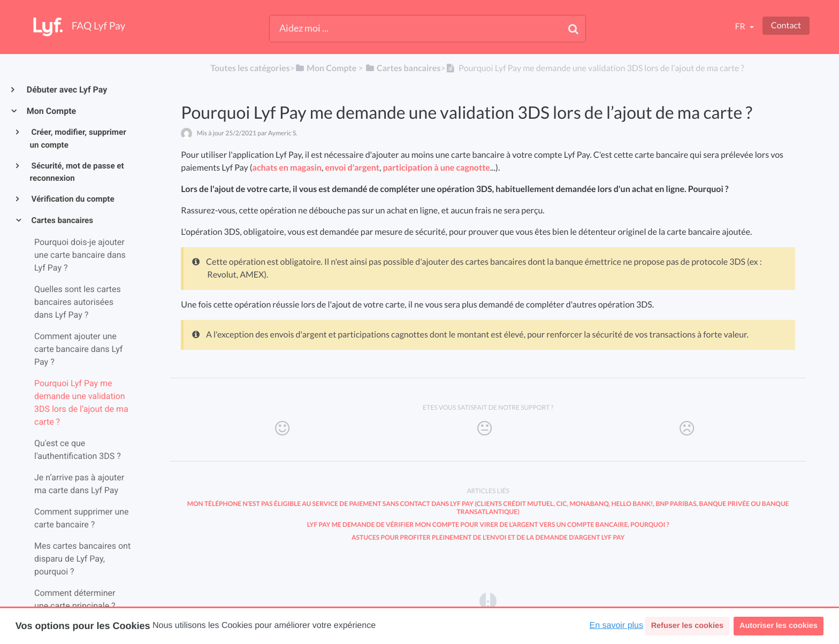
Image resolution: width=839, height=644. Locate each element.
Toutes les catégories (250, 68)
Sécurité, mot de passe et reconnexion (77, 172)
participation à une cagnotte (437, 168)
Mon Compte (51, 111)
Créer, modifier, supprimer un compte (78, 139)
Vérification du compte (72, 199)
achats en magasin (287, 168)
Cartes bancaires (62, 220)
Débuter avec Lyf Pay (66, 90)
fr (741, 26)
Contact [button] (786, 25)
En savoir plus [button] (617, 626)
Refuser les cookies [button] (687, 626)
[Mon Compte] (326, 68)
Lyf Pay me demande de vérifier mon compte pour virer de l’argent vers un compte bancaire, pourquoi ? (488, 524)
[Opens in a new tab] (488, 600)
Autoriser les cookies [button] (779, 626)
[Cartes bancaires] (403, 68)
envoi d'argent (352, 168)
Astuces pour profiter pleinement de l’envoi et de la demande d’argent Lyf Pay (488, 537)
